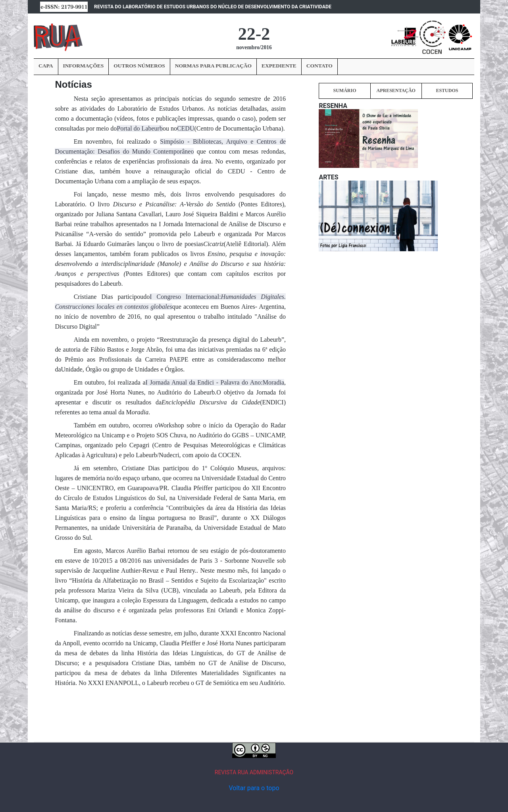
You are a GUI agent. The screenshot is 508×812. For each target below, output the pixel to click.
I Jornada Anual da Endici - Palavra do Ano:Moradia (215, 382)
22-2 (254, 34)
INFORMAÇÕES (84, 66)
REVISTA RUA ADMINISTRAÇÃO (254, 772)
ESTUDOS (447, 90)
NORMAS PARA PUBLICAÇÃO (213, 66)
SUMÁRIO (344, 90)
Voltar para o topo (254, 788)
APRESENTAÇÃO (396, 90)
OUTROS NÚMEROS (139, 66)
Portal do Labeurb (140, 128)
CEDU (186, 128)
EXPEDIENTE (279, 66)
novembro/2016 (254, 47)
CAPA (46, 66)
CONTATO (319, 66)
